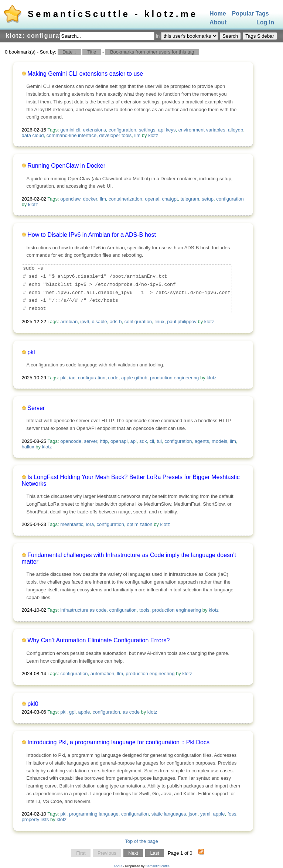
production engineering (174, 378)
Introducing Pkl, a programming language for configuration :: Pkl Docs (118, 742)
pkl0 (33, 704)
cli (152, 441)
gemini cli (70, 130)
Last (155, 853)
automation (102, 674)
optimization (139, 524)
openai (152, 199)
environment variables (202, 130)
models (219, 441)
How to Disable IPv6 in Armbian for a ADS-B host (92, 235)
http (104, 441)
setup (208, 199)
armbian (69, 322)
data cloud (33, 135)
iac (72, 378)
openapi (119, 441)
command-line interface (71, 135)
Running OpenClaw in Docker (66, 166)
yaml (205, 814)
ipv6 (85, 322)
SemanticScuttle (158, 866)
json (193, 814)
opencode (71, 441)
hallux (28, 447)
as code (131, 712)
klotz (153, 135)
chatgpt (170, 199)
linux (159, 322)
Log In (265, 23)
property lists (35, 819)
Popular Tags (250, 13)
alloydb (236, 130)
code (113, 378)
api (134, 441)
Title (92, 52)
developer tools (115, 135)
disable (99, 322)
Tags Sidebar (260, 36)
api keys (167, 130)
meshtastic (72, 524)
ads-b (116, 322)
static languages (169, 814)
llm (138, 135)
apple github (134, 378)
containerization (125, 199)
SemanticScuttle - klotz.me (113, 14)
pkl (31, 352)
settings (147, 130)
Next (133, 853)
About (218, 23)
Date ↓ (69, 52)
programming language (94, 814)
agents (202, 441)
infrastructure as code (83, 610)
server (91, 441)
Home (218, 13)
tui (159, 441)
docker (90, 199)
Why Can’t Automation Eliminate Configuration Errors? (98, 640)
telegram (190, 199)
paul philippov (182, 322)
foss (232, 814)
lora (90, 524)
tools (144, 610)
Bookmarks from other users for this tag (152, 52)
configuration (122, 130)
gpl (72, 712)
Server (36, 408)
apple (84, 712)
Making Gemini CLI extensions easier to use (85, 74)
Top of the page (141, 841)
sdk (143, 441)
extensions (95, 130)
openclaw (70, 199)
